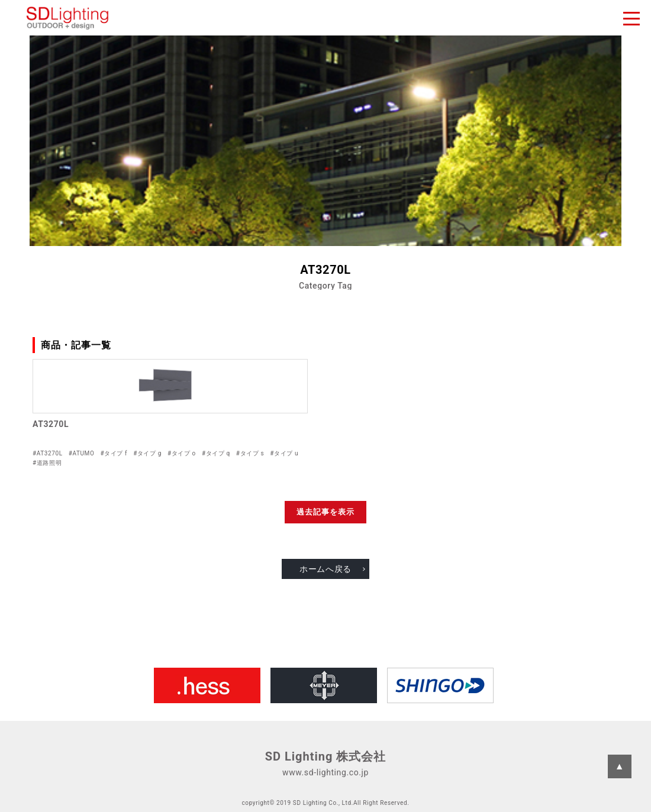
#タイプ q (216, 453)
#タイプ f (114, 453)
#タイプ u (284, 453)
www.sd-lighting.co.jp (325, 772)
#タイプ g (147, 453)
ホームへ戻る (325, 569)
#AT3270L (48, 453)
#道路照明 (47, 463)
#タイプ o (182, 453)
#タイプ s (250, 453)
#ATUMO (82, 453)
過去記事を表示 (325, 512)
